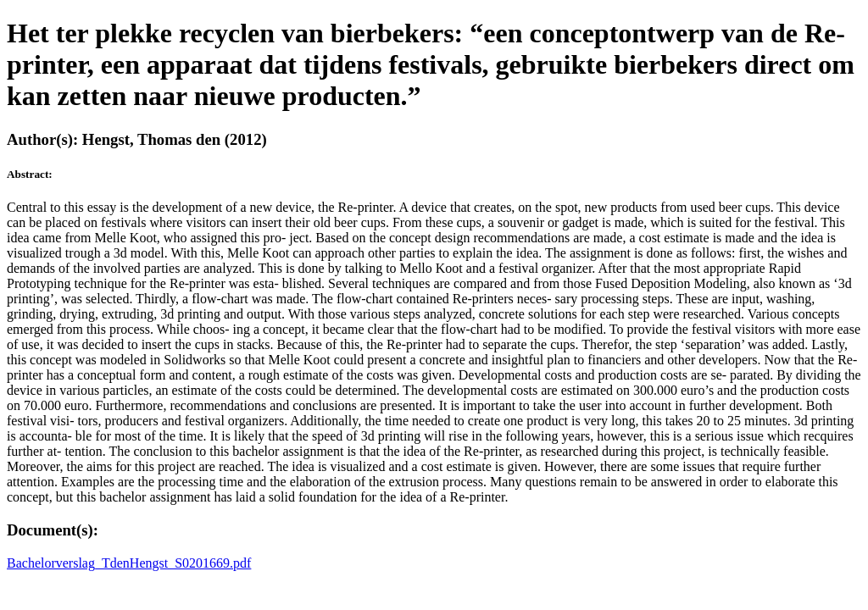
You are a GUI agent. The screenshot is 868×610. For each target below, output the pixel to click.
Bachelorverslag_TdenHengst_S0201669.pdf (129, 563)
